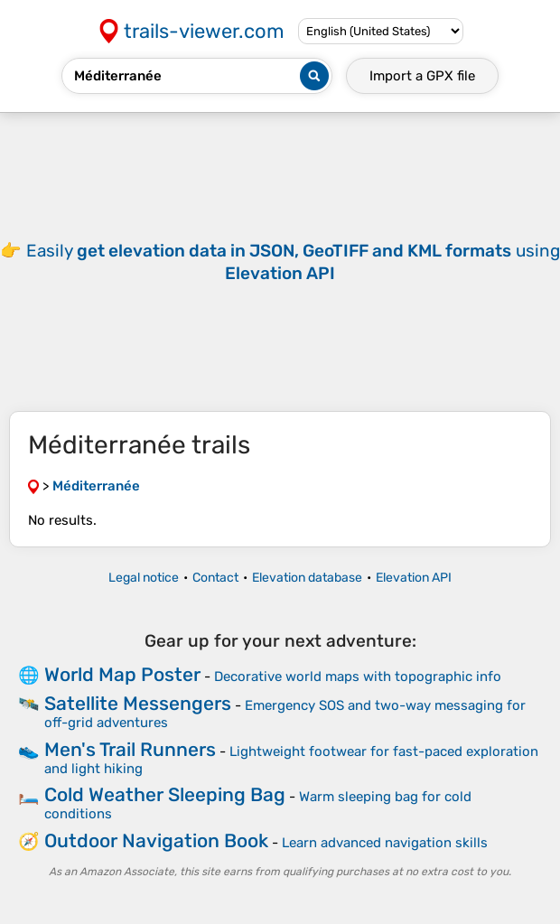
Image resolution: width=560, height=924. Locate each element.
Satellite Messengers (138, 703)
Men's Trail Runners (130, 749)
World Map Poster (122, 674)
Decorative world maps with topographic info (358, 677)
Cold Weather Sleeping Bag (165, 794)
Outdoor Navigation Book (156, 840)
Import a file (422, 76)
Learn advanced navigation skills (385, 843)
